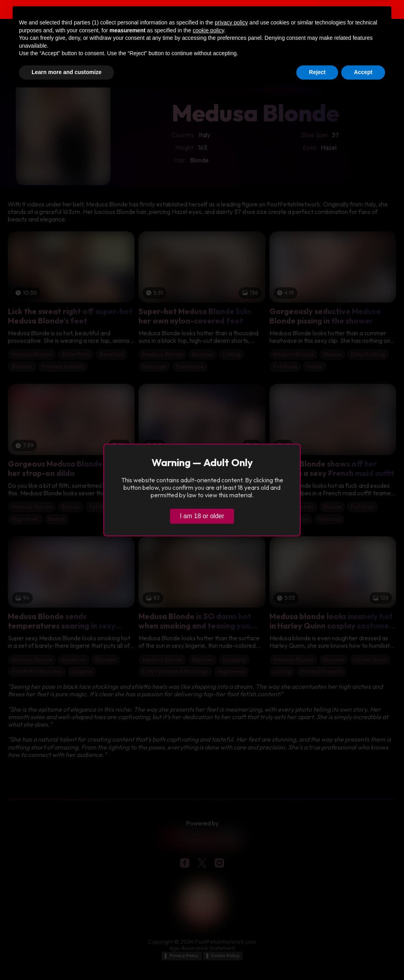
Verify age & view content (357, 10)
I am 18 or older (202, 516)
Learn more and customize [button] (66, 958)
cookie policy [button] (208, 917)
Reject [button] (317, 958)
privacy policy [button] (231, 909)
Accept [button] (363, 958)
